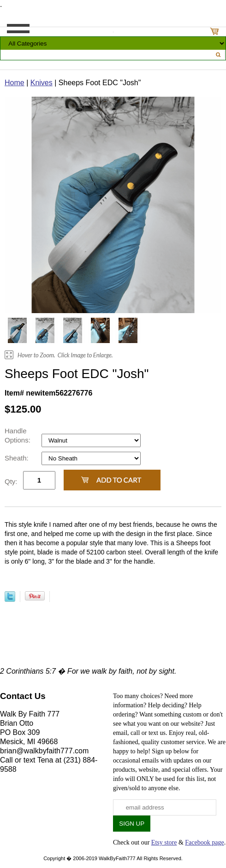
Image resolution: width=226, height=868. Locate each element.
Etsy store (164, 842)
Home (15, 83)
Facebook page (204, 842)
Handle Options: (18, 435)
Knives (42, 83)
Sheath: (18, 458)
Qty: (11, 481)
